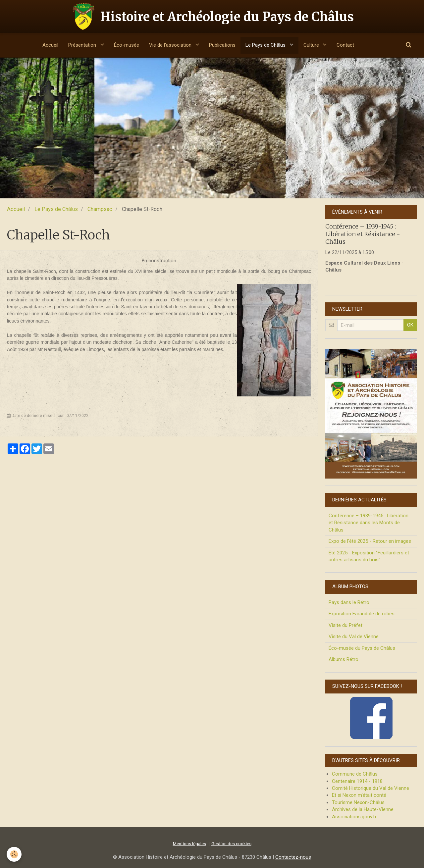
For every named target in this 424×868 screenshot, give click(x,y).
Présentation (83, 45)
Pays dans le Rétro (349, 602)
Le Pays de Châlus (266, 45)
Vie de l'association (171, 45)
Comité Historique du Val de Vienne (371, 788)
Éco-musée (127, 45)
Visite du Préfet (345, 625)
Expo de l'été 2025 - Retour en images (370, 541)
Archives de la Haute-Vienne (363, 809)
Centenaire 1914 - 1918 (357, 781)
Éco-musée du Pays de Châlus (362, 648)
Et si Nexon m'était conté (359, 795)
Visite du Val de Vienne (354, 637)
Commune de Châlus (355, 774)
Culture (312, 45)
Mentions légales (189, 843)
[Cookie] (14, 854)
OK (410, 325)
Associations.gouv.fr (354, 817)
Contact (345, 45)
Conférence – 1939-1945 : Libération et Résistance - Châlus (363, 234)
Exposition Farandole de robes (362, 614)
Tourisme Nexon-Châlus (358, 802)
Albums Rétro (344, 659)
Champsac (100, 209)
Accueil (50, 45)
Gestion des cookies (231, 843)
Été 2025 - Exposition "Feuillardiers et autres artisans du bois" (369, 556)
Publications (222, 45)
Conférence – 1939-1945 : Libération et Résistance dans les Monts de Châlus (369, 523)
